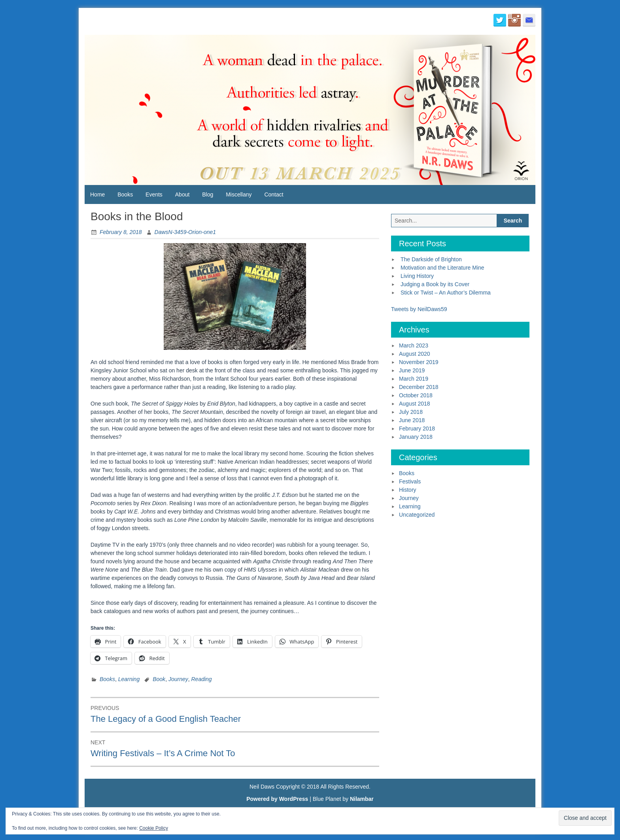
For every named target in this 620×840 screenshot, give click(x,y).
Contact (274, 194)
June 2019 (412, 370)
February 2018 (417, 428)
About (182, 194)
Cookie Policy (154, 828)
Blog (208, 194)
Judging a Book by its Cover (435, 284)
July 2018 (411, 412)
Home (97, 194)
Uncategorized (417, 515)
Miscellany (239, 194)
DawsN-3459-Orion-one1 (185, 232)
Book (159, 679)
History (408, 490)
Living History (417, 276)
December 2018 (419, 387)
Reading (202, 679)
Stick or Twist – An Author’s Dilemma (446, 293)
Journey (178, 679)
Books (125, 194)
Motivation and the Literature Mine (442, 268)
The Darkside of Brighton (431, 259)
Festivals (410, 481)
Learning (129, 679)
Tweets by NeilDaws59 (419, 309)
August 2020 (415, 354)
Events (154, 194)
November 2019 (419, 362)
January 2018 (416, 437)
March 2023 (414, 345)
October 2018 (416, 395)
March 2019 (414, 379)
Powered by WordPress (277, 799)
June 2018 (412, 420)
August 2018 (415, 404)
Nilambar (362, 799)
